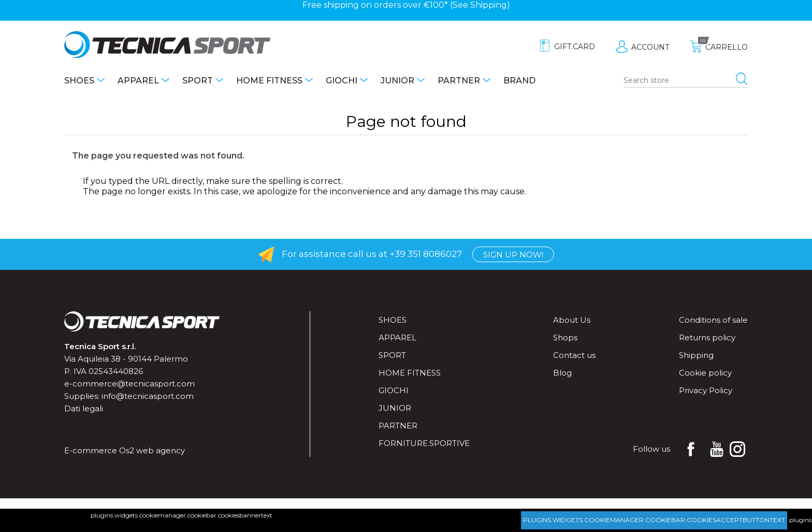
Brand (519, 81)
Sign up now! (513, 255)
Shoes (79, 81)
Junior (397, 81)
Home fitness (269, 81)
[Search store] (686, 81)
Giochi (342, 81)
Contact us (574, 355)
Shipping (489, 5)
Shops (565, 337)
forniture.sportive (424, 443)
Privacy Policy (706, 390)
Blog (562, 373)
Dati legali (84, 408)
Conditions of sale (713, 320)
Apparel (138, 81)
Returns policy (707, 337)
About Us (572, 320)
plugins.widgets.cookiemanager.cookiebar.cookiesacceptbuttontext (654, 520)
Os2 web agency (152, 450)
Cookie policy (705, 373)
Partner (459, 81)
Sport (198, 81)
